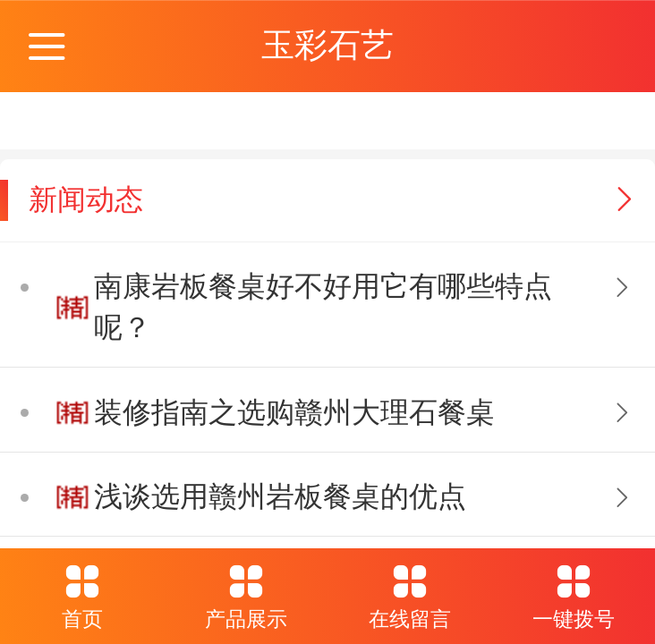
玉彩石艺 (327, 45)
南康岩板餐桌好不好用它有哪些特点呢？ (323, 307)
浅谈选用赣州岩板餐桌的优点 (280, 496)
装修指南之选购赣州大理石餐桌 (294, 412)
